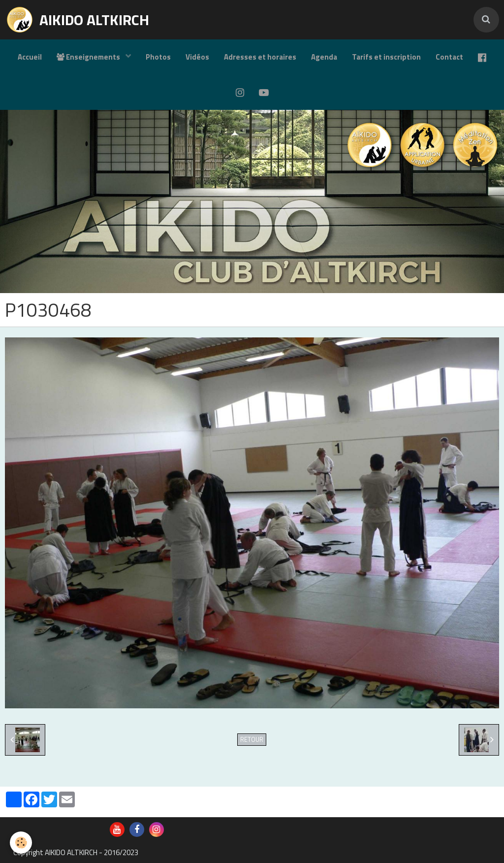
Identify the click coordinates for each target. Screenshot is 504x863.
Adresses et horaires (260, 57)
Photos (158, 57)
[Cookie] (21, 843)
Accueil (30, 57)
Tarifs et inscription (386, 57)
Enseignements (89, 57)
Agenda (324, 57)
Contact (449, 57)
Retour (252, 740)
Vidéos (197, 57)
